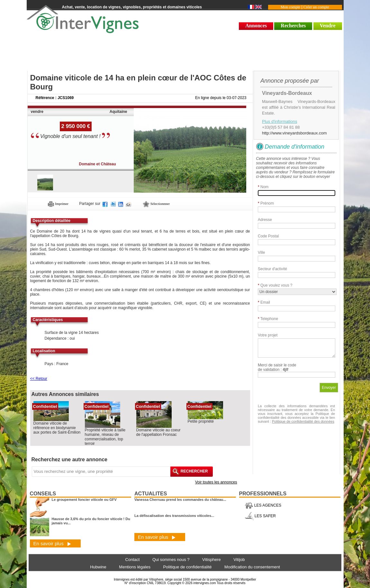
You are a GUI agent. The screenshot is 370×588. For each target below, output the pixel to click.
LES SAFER (260, 516)
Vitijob (239, 560)
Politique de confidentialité (187, 567)
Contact (133, 560)
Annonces (256, 26)
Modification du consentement (252, 567)
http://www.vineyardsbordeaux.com (294, 133)
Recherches (293, 26)
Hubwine (98, 567)
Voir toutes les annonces (216, 482)
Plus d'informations (280, 121)
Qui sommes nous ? (171, 560)
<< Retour (39, 379)
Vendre (328, 26)
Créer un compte (316, 7)
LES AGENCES (263, 505)
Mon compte (290, 7)
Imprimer (58, 204)
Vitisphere (212, 560)
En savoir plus (52, 543)
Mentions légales (135, 567)
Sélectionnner (156, 204)
